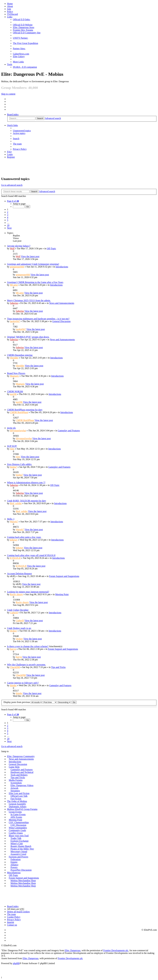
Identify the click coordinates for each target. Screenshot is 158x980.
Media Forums (16, 780)
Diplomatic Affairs (18, 807)
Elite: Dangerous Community (21, 756)
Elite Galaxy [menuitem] (19, 56)
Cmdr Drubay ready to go (19, 628)
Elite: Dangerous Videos (22, 785)
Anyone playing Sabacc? (19, 246)
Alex (12, 449)
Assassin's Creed (18, 854)
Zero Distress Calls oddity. (20, 464)
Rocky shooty (16, 594)
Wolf (12, 248)
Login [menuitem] (10, 154)
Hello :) (11, 519)
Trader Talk (16, 838)
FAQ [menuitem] (9, 152)
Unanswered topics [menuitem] (22, 131)
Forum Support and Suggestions (64, 576)
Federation (16, 859)
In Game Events (18, 814)
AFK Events (16, 817)
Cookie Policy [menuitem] (14, 917)
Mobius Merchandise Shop (23, 881)
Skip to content (8, 94)
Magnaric (14, 376)
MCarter (14, 285)
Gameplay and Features (69, 431)
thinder (13, 685)
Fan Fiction (16, 799)
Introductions (62, 267)
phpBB (16, 963)
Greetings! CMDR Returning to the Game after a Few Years (35, 282)
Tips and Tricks (58, 667)
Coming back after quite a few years (24, 537)
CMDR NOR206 (15, 391)
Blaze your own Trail (19, 836)
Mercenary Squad (19, 851)
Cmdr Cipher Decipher (18, 610)
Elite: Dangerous (72, 950)
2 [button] (8, 212)
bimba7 (13, 467)
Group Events (15, 812)
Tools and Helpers (19, 775)
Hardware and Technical (22, 772)
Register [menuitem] (11, 157)
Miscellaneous (14, 873)
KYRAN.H (15, 558)
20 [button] (8, 225)
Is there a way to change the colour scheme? (28, 646)
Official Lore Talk (19, 796)
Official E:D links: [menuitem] (22, 19)
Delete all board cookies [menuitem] (18, 912)
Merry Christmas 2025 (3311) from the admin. (29, 300)
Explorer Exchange (20, 841)
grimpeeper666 (17, 267)
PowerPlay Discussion (21, 870)
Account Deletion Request (19, 574)
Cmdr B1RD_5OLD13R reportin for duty (27, 501)
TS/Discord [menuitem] (12, 14)
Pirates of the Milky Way (22, 849)
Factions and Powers (18, 857)
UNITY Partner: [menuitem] (21, 38)
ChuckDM (15, 667)
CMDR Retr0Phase (19, 412)
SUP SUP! (12, 446)
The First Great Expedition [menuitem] (25, 43)
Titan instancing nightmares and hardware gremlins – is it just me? (38, 319)
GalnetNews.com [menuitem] (21, 54)
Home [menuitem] (10, 4)
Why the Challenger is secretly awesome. (26, 665)
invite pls (11, 428)
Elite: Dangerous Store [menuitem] (24, 27)
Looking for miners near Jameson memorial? (28, 592)
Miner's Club (17, 844)
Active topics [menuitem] (19, 133)
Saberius (14, 303)
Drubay (13, 631)
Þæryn (13, 649)
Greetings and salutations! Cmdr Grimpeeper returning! (33, 264)
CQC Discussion (18, 825)
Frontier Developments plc (116, 950)
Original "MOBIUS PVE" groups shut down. (28, 337)
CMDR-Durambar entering (20, 355)
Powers (14, 867)
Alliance (14, 865)
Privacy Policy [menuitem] (20, 149)
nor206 (13, 394)
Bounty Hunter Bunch (21, 846)
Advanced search (53, 118)
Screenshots (16, 783)
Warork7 (14, 522)
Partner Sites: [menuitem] (19, 49)
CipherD (14, 613)
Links (10, 17)
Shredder (14, 358)
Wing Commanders (18, 828)
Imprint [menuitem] (11, 922)
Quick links (12, 125)
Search (40, 118)
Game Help (14, 767)
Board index (13, 114)
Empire (14, 862)
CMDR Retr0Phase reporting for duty (25, 410)
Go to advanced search (12, 185)
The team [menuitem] (17, 144)
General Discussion (61, 321)
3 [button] (8, 215)
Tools (10, 64)
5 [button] (8, 220)
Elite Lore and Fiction (19, 793)
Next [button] (9, 228)
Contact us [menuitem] (12, 925)
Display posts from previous (23, 702)
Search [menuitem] (16, 139)
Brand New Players (16, 373)
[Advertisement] (79, 167)
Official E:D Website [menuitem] (23, 25)
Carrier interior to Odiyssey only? (23, 683)
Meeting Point (62, 594)
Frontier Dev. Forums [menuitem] (23, 30)
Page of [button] (13, 201)
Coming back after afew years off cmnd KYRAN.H (31, 555)
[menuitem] (10, 6)
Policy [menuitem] (10, 12)
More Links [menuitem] (18, 62)
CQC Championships (19, 822)
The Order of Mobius (17, 801)
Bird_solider (16, 503)
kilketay (14, 540)
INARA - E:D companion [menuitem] (25, 67)
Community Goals (17, 830)
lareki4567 (15, 321)
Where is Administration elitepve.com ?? (26, 483)
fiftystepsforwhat (18, 431)
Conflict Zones (16, 833)
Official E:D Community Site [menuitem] (27, 33)
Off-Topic (51, 248)
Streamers (15, 791)
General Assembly (17, 804)
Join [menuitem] (9, 9)
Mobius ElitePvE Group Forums (22, 809)
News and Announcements (62, 303)
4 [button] (8, 217)
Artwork (14, 788)
